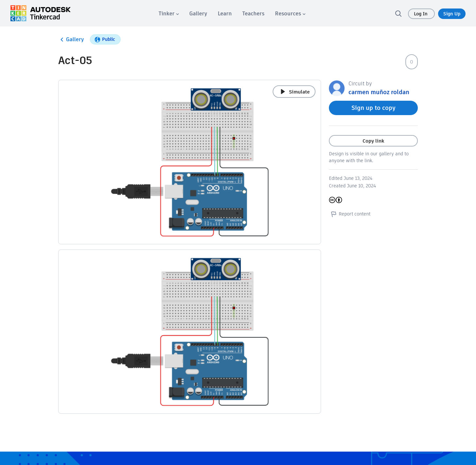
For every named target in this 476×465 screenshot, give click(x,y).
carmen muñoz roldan (379, 92)
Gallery (71, 40)
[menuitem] (169, 14)
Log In (421, 14)
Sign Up (452, 14)
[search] (398, 13)
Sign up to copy (374, 108)
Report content (350, 214)
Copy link (373, 141)
